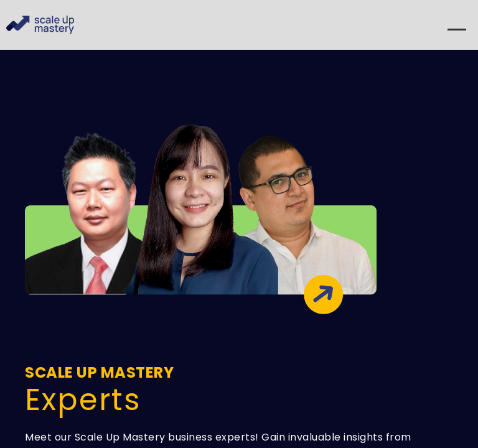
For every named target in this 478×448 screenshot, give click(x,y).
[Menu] (457, 35)
